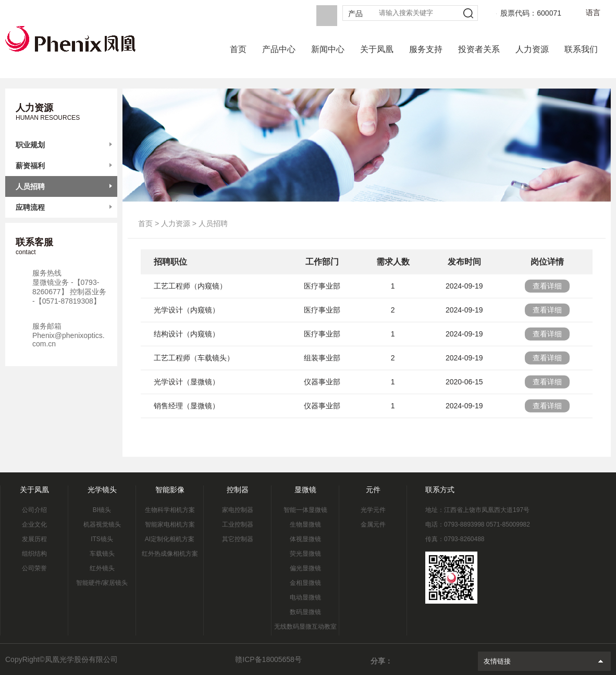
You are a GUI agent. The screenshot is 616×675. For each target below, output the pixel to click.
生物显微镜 (305, 524)
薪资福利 (30, 166)
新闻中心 (328, 49)
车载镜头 (102, 554)
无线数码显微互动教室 (305, 627)
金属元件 (373, 524)
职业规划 (30, 145)
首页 (238, 49)
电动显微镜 (305, 597)
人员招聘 (30, 186)
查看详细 (547, 290)
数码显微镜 (305, 612)
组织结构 (34, 554)
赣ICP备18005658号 (268, 659)
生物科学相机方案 (170, 510)
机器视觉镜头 (102, 524)
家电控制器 (238, 510)
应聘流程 (30, 207)
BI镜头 (102, 510)
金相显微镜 (305, 583)
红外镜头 (102, 568)
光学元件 (373, 510)
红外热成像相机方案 (170, 554)
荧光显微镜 (305, 554)
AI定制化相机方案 (170, 539)
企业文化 (34, 524)
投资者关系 (479, 49)
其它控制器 (238, 539)
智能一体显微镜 (305, 510)
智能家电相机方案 (170, 524)
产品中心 (279, 49)
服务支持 (426, 49)
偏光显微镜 (305, 568)
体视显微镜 (305, 539)
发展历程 (34, 539)
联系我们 (581, 49)
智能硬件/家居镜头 (102, 583)
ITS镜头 (102, 539)
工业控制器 (238, 524)
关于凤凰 (377, 49)
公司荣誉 (34, 568)
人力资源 (532, 49)
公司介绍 (34, 510)
